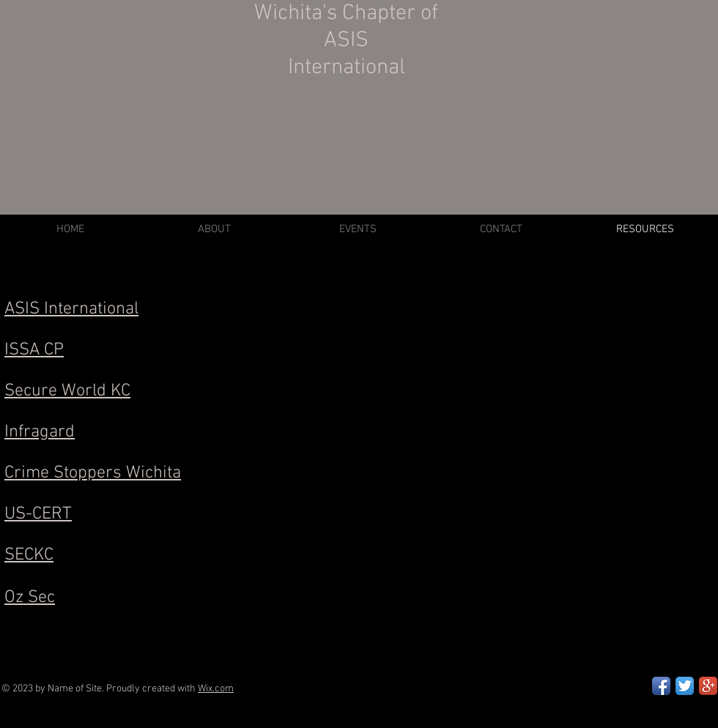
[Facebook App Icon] (661, 686)
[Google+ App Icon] (708, 686)
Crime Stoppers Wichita (93, 473)
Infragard (40, 432)
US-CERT (38, 514)
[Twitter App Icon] (685, 686)
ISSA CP (34, 350)
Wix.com (216, 689)
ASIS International (71, 309)
